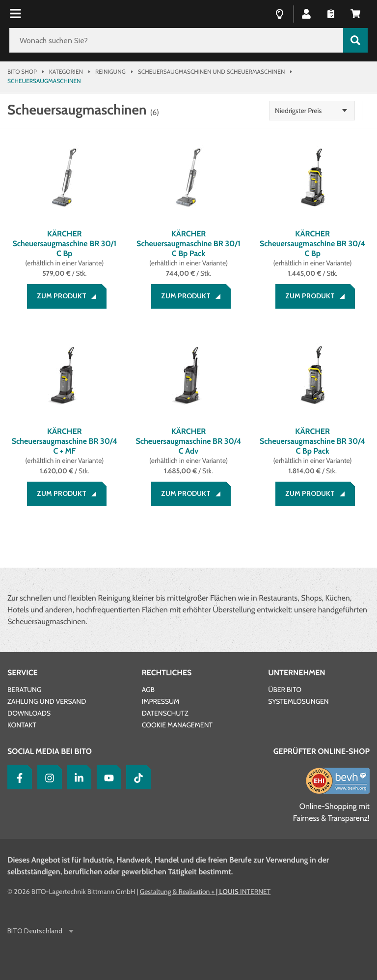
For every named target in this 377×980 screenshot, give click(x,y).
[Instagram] (47, 777)
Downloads (29, 713)
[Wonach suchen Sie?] (176, 40)
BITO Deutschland (36, 931)
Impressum (161, 701)
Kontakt (22, 725)
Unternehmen (296, 673)
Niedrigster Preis (298, 111)
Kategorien (66, 72)
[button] (306, 13)
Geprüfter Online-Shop (322, 751)
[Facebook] (17, 777)
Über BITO (285, 690)
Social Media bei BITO (50, 751)
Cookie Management (177, 725)
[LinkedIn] (77, 777)
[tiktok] (136, 777)
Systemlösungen (298, 701)
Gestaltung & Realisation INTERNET (205, 892)
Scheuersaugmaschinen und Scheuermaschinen (212, 72)
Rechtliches (167, 673)
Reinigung (110, 72)
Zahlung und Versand (47, 701)
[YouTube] (107, 777)
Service (23, 673)
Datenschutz (165, 713)
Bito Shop (22, 72)
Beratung (24, 690)
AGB (148, 690)
